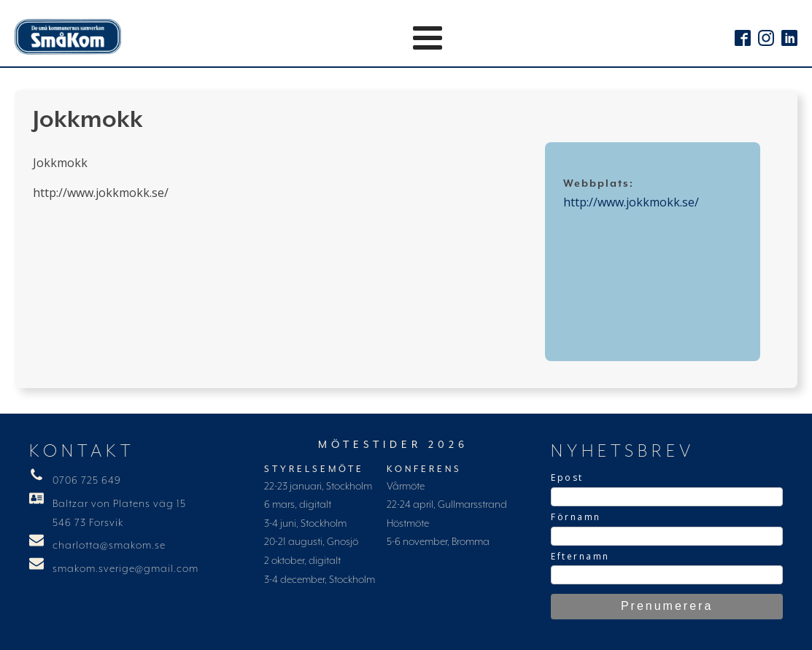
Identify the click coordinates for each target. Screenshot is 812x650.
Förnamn (576, 517)
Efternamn (580, 556)
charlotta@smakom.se (109, 546)
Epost (567, 477)
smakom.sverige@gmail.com (125, 569)
